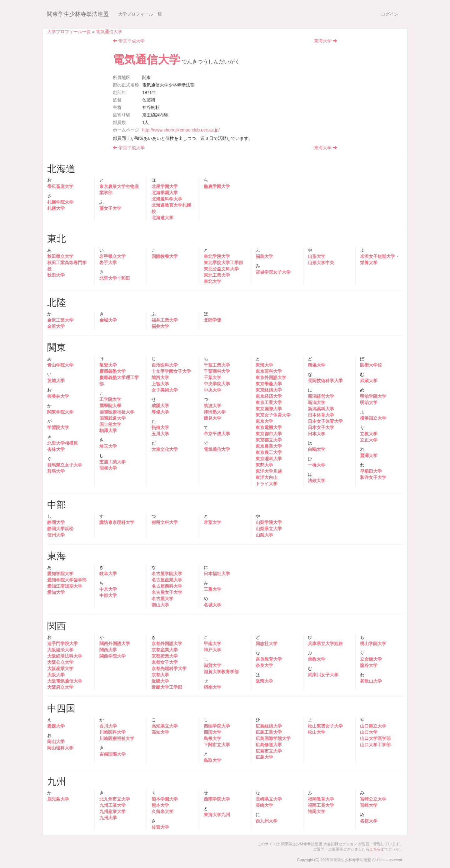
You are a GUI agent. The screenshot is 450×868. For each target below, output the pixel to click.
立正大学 (369, 440)
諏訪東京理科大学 (117, 522)
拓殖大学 (160, 427)
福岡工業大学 (321, 805)
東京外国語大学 (271, 377)
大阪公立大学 (60, 662)
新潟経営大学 (321, 396)
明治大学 (369, 402)
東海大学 (326, 41)
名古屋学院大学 (167, 574)
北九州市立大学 (115, 799)
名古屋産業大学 (167, 580)
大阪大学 (56, 675)
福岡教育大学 (321, 799)
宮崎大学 (369, 805)
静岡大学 (56, 522)
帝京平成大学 (129, 41)
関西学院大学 (112, 656)
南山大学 (160, 605)
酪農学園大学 (217, 186)
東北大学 (212, 281)
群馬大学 (56, 471)
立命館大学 (371, 659)
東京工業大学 (269, 402)
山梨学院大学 (269, 522)
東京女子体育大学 (273, 415)
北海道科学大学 (167, 199)
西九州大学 (267, 821)
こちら (375, 849)
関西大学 (108, 650)
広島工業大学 (269, 732)
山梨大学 (264, 535)
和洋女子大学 (373, 477)
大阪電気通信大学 (65, 681)
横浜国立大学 (373, 418)
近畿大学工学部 (167, 687)
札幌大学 (56, 208)
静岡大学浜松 (60, 529)
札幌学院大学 (60, 202)
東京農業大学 (269, 446)
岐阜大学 (108, 574)
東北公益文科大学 (221, 269)
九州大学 (108, 818)
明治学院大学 (373, 396)
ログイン (390, 14)
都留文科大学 (165, 522)
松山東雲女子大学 (325, 726)
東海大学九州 (217, 815)
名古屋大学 (162, 599)
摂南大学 (212, 687)
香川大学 (108, 726)
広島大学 (264, 757)
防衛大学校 (371, 365)
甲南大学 (212, 644)
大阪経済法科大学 (65, 656)
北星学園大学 (165, 186)
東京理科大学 (269, 459)
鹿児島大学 (58, 799)
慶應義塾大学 (112, 371)
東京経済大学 (269, 390)
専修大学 (160, 412)
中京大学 (108, 589)
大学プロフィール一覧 (140, 14)
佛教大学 (317, 659)
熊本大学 (160, 805)
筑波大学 (212, 406)
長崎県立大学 (269, 799)
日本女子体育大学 (325, 421)
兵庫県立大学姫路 (325, 644)
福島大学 (264, 256)
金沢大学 (56, 326)
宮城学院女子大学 (273, 272)
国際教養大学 (165, 256)
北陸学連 (212, 320)
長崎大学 (264, 805)
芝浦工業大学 (112, 462)
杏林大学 (56, 449)
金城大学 (108, 320)
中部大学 (108, 595)
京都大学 (160, 675)
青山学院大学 (60, 365)
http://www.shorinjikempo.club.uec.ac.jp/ (181, 130)
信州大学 (56, 535)
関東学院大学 (60, 412)
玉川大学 (160, 434)
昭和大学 (108, 468)
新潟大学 (317, 402)
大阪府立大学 (60, 687)
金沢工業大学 (60, 320)
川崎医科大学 (112, 732)
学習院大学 (58, 427)
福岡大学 (317, 811)
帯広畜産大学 (60, 186)
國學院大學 (110, 406)
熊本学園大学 (165, 799)
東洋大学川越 (269, 471)
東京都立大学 (269, 440)
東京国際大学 (269, 409)
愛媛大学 (56, 726)
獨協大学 (317, 365)
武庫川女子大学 (323, 675)
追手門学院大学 (62, 644)
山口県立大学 (373, 726)
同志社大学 (267, 644)
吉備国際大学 (112, 754)
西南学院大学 (217, 799)
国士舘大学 (110, 424)
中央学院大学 (217, 384)
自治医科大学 (165, 365)
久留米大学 (162, 811)
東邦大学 (264, 465)
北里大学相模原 (62, 443)
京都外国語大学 (167, 644)
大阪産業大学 (60, 668)
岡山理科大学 (60, 748)
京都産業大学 (165, 650)
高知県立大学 (165, 726)
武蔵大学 (369, 381)
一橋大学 (317, 465)
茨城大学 (56, 381)
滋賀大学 (212, 665)
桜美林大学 (58, 396)
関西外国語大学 (115, 644)
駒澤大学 (108, 431)
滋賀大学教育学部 (221, 672)
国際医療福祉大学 (117, 412)
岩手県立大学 (112, 256)
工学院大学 (110, 399)
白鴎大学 (317, 449)
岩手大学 (108, 263)
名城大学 (212, 605)
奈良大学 (264, 665)
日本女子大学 (321, 427)
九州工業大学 (112, 805)
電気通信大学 (109, 32)
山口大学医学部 (375, 738)
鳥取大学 (212, 760)
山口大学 (369, 732)
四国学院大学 (217, 726)
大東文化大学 (165, 449)
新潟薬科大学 (321, 409)
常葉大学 (212, 522)
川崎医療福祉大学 (117, 738)
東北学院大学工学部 (223, 263)
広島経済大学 (269, 726)
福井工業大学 (165, 320)
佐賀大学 (160, 827)
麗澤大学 (369, 456)
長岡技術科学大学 (325, 381)
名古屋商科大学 (167, 586)
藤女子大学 (110, 208)
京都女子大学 (165, 662)
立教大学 (369, 434)
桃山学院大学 (373, 644)
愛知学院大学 (60, 574)
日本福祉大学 (217, 574)
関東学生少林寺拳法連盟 (78, 14)
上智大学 (160, 384)
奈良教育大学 (269, 659)
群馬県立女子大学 (65, 465)
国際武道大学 (112, 418)
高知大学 (160, 732)
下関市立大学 (217, 745)
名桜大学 (369, 821)
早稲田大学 (371, 471)
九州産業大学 (112, 811)
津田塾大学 (215, 412)
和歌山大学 (371, 681)
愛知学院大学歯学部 (67, 580)
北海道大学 (162, 218)
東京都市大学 (269, 434)
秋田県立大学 (60, 256)
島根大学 (212, 738)
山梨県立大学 (269, 529)
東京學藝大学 (269, 384)
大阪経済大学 (60, 650)
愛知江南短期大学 (65, 586)
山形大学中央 (321, 263)
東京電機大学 (269, 427)
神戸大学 (212, 650)
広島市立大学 (269, 751)
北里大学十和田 (115, 278)
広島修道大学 (269, 745)
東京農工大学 (269, 452)
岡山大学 (56, 742)
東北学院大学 (217, 256)
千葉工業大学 (217, 365)
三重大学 (212, 589)
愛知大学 (56, 592)
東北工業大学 (217, 275)
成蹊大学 (160, 406)
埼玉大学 (108, 446)
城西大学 (160, 377)
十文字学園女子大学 (171, 371)
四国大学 (212, 732)
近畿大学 (160, 681)
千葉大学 (212, 377)
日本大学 (317, 434)
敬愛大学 (108, 365)
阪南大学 (264, 681)
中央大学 (212, 390)
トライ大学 (267, 484)
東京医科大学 (269, 371)
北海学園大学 (165, 193)
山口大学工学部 (375, 745)
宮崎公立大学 (373, 799)
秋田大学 (56, 275)
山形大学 (317, 256)
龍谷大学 (369, 665)
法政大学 (317, 481)
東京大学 (264, 421)
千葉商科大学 (217, 371)
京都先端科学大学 (169, 668)
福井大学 (160, 326)
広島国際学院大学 (273, 738)
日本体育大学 (321, 415)
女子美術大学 (165, 390)
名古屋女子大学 (167, 592)
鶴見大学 (212, 418)
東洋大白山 (267, 477)
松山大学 (317, 732)
